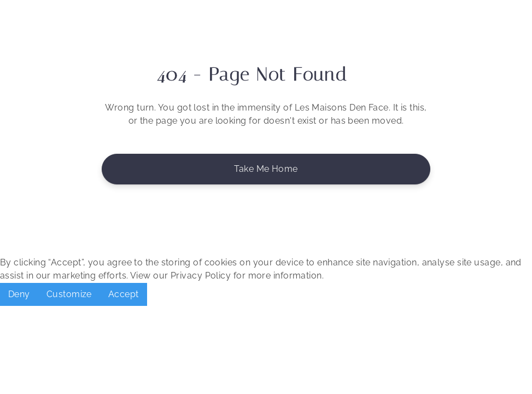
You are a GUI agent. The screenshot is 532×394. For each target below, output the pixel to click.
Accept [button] (124, 294)
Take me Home (266, 169)
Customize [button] (69, 294)
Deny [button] (19, 294)
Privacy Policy (201, 276)
